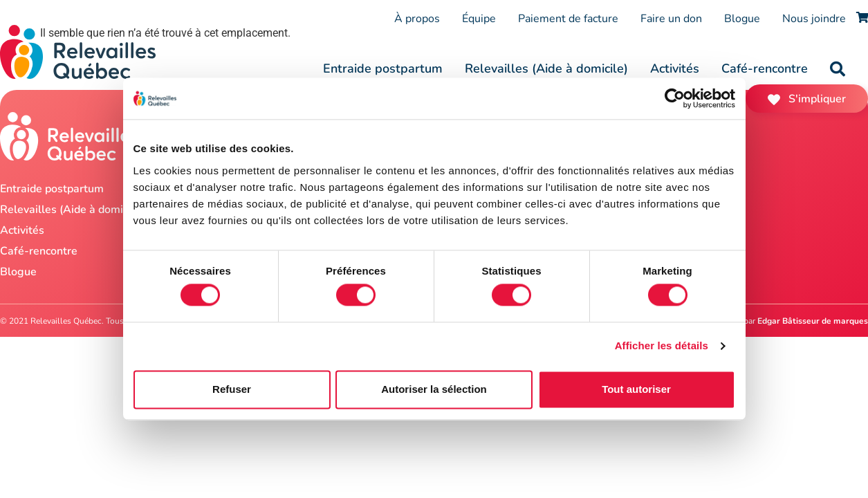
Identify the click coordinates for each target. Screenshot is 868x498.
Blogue (742, 19)
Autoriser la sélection (434, 389)
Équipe (479, 19)
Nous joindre (814, 19)
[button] (838, 69)
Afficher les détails (662, 346)
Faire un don (671, 19)
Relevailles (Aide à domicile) (546, 68)
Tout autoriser (636, 389)
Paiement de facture (568, 19)
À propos (417, 19)
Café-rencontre (765, 68)
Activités (675, 68)
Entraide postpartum (383, 68)
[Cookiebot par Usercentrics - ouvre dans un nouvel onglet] (675, 98)
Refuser (232, 389)
